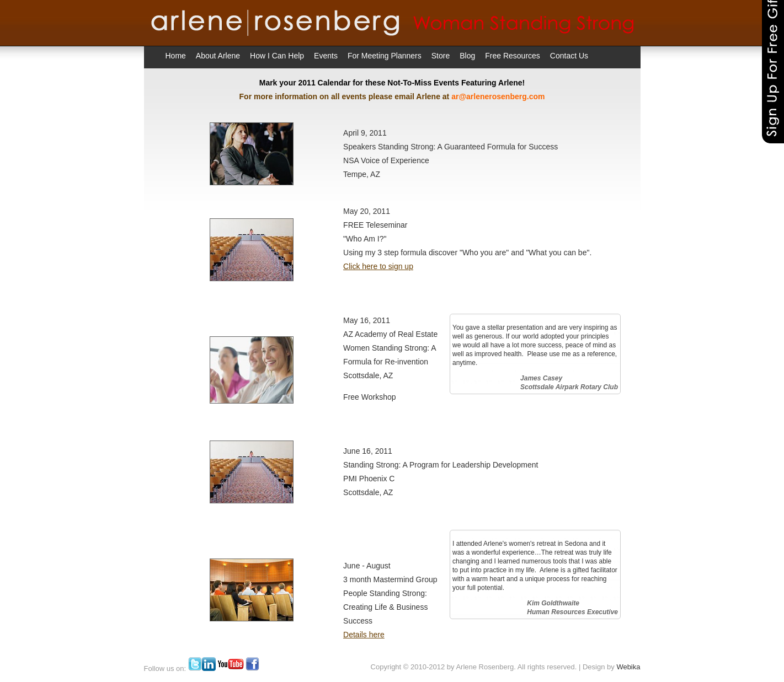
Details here (364, 635)
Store (441, 56)
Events (326, 56)
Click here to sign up (378, 266)
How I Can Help (277, 56)
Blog (467, 56)
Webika (628, 667)
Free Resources (513, 56)
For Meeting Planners (385, 56)
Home (176, 56)
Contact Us (569, 56)
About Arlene (218, 56)
